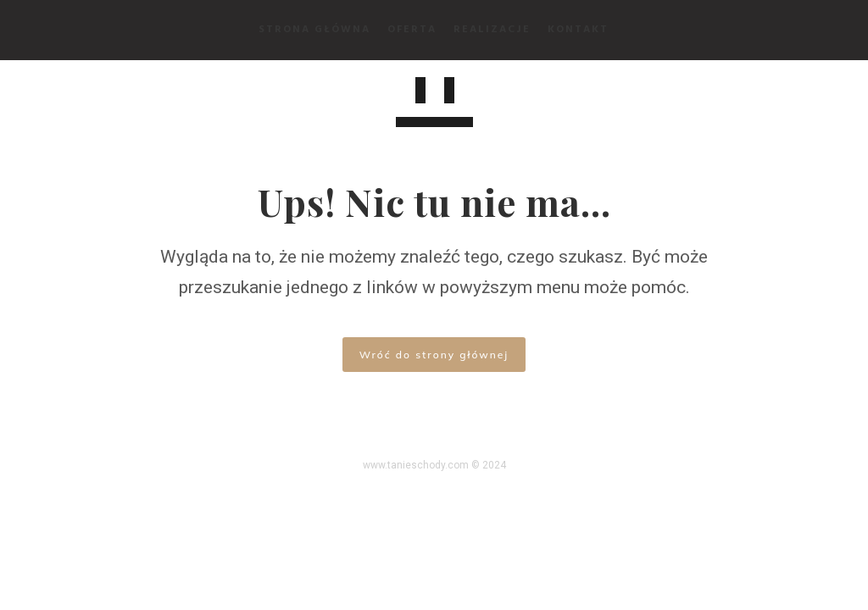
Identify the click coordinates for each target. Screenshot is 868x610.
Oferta (413, 30)
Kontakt (579, 30)
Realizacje (493, 30)
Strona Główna (315, 30)
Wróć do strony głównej (434, 355)
